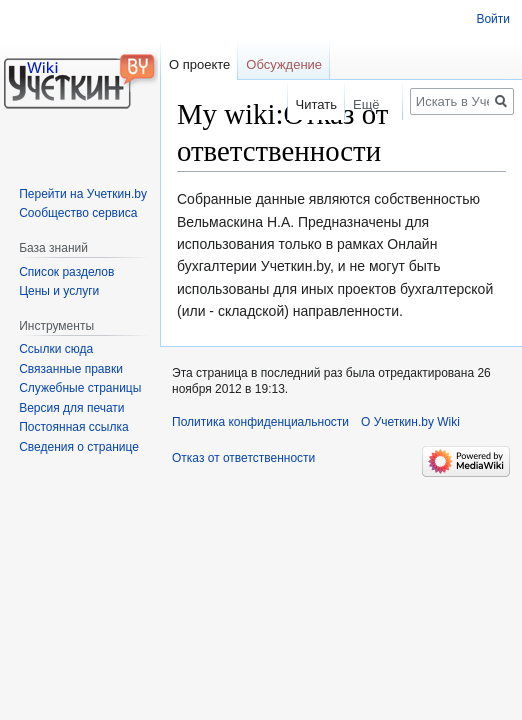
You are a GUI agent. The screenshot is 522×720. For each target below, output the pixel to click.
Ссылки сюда (56, 349)
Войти (493, 19)
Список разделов (66, 272)
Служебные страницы (80, 388)
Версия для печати (71, 408)
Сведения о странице (79, 447)
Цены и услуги (59, 291)
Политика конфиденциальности (260, 422)
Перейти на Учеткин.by (83, 194)
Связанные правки (71, 369)
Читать (307, 104)
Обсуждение (284, 64)
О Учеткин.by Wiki (410, 422)
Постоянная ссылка (73, 427)
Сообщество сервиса (78, 213)
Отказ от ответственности (243, 458)
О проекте (199, 64)
